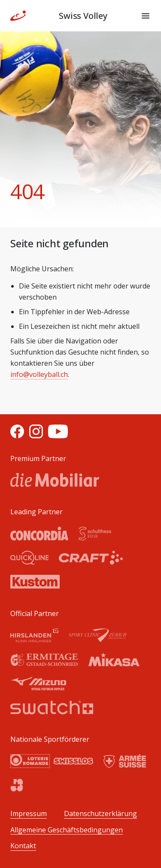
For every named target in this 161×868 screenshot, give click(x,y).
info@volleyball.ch (39, 374)
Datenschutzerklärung (100, 814)
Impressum (29, 814)
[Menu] (146, 16)
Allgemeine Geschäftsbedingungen (67, 830)
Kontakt (23, 846)
